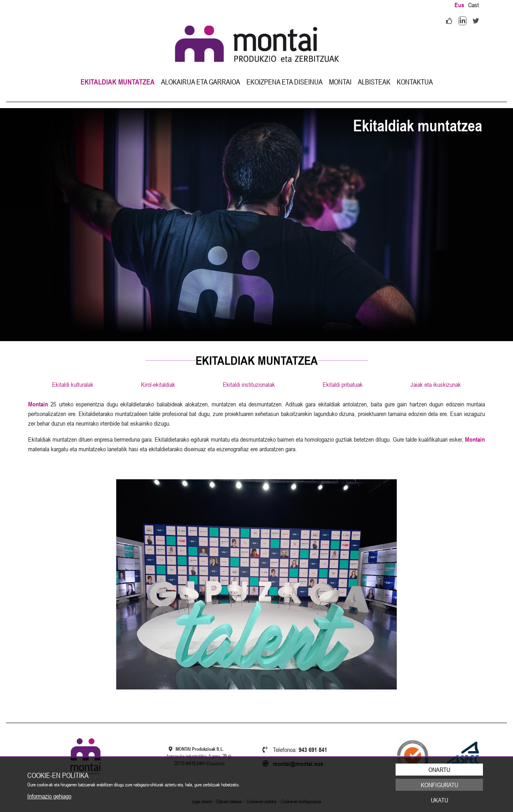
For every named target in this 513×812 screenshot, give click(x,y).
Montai (340, 82)
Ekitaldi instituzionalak (249, 384)
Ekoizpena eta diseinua (285, 82)
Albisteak (374, 82)
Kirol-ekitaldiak (158, 384)
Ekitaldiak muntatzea (118, 82)
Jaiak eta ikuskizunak (436, 384)
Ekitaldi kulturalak (73, 384)
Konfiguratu (439, 785)
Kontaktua (415, 82)
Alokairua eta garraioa (201, 82)
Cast (474, 5)
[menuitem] (118, 82)
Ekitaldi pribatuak (343, 384)
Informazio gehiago (49, 796)
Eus (459, 5)
